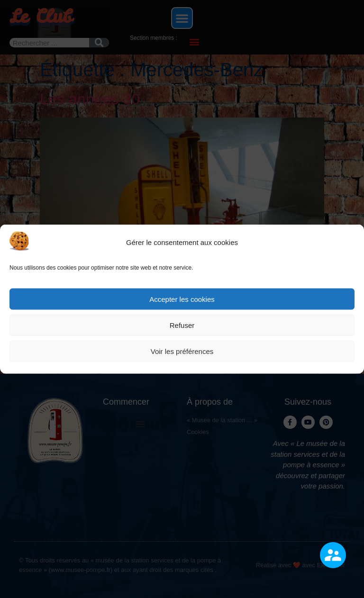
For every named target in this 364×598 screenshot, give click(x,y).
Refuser (182, 325)
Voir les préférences (182, 351)
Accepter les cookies (182, 299)
